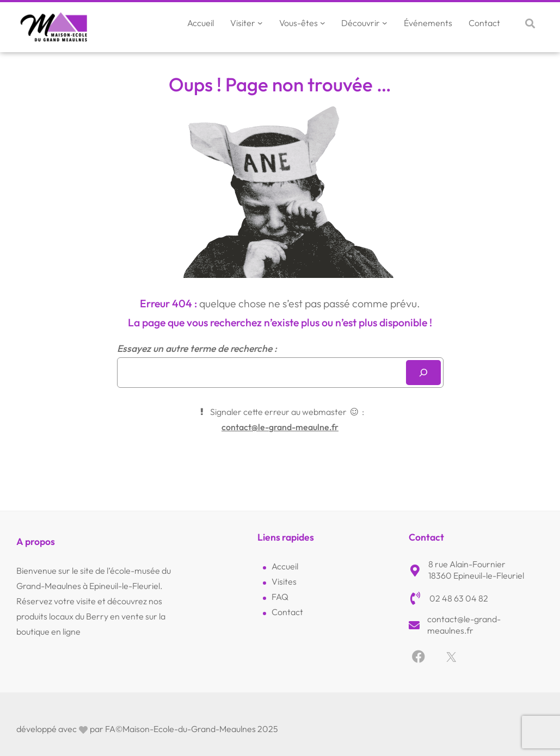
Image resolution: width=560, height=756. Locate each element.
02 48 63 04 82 (459, 598)
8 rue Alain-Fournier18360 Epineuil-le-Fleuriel (476, 570)
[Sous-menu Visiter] (260, 23)
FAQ (280, 597)
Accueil (285, 566)
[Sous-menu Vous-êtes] (323, 23)
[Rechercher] (423, 373)
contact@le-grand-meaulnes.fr (464, 625)
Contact (287, 612)
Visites (284, 581)
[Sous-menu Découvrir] (385, 23)
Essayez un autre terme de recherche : (197, 348)
